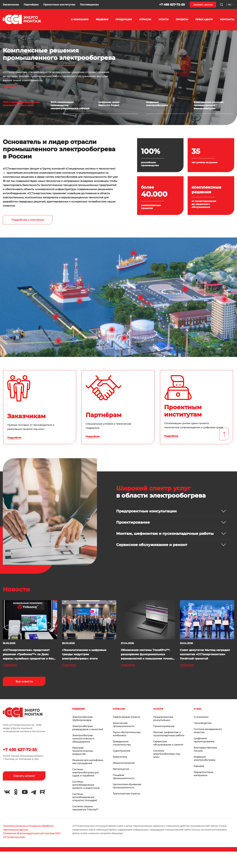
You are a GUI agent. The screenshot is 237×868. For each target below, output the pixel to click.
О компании (201, 717)
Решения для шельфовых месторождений (88, 762)
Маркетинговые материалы (204, 774)
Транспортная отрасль (126, 794)
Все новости (24, 681)
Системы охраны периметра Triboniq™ (85, 808)
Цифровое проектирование (204, 740)
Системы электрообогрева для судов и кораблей (85, 772)
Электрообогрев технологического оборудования (83, 739)
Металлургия (121, 769)
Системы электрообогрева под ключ (166, 754)
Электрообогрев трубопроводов (82, 719)
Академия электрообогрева (204, 758)
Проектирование (164, 726)
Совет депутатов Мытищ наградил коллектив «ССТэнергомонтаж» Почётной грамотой (205, 654)
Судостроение (122, 751)
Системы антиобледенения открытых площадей (85, 797)
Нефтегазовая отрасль (126, 717)
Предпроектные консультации (163, 719)
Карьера (199, 766)
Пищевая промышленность (124, 777)
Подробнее (10, 86)
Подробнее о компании (28, 220)
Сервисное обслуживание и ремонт (168, 743)
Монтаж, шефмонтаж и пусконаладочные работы (169, 734)
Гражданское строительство (122, 743)
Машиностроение (124, 763)
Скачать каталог (24, 776)
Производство (203, 723)
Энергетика (120, 757)
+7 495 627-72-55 (172, 5)
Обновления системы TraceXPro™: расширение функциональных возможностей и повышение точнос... (148, 654)
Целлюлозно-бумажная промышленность (127, 786)
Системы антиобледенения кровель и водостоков (86, 785)
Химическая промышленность (124, 725)
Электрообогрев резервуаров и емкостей (88, 728)
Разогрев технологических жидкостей (83, 751)
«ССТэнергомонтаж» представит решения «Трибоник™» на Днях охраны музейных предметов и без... (29, 654)
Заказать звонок (203, 5)
